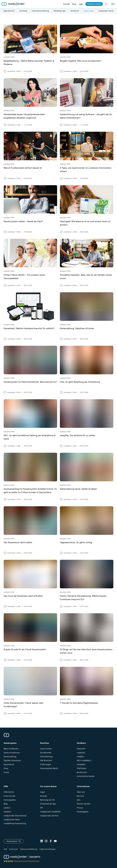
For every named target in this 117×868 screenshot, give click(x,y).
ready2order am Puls (49, 816)
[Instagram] (46, 841)
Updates (7, 812)
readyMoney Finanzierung (15, 823)
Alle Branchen (46, 760)
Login (81, 4)
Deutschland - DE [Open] (15, 841)
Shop (74, 4)
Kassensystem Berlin (49, 768)
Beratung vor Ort (48, 800)
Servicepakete (10, 800)
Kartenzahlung (10, 757)
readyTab (81, 753)
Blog (6, 804)
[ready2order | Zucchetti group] (22, 857)
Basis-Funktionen (11, 749)
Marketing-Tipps (60, 11)
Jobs (79, 800)
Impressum (14, 849)
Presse (80, 808)
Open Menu (113, 4)
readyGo (81, 757)
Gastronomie (46, 749)
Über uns (81, 792)
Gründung (23, 11)
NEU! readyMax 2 (84, 760)
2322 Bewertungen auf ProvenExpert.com (26, 861)
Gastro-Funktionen (12, 753)
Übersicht (81, 749)
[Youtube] (55, 841)
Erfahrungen (46, 764)
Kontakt (67, 4)
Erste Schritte (10, 796)
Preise (6, 772)
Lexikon (7, 808)
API (42, 808)
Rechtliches (75, 11)
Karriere (80, 796)
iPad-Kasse (82, 768)
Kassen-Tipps (89, 11)
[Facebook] (51, 841)
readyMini (81, 764)
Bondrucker (82, 772)
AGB (5, 849)
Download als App (48, 804)
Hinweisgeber (83, 812)
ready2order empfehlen (50, 812)
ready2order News (12, 820)
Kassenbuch (9, 764)
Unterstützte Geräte (86, 776)
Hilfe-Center (9, 792)
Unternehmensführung (40, 11)
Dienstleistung (46, 757)
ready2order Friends (106, 11)
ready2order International (15, 816)
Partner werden (84, 804)
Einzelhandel (46, 753)
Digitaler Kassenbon (12, 760)
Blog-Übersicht (9, 11)
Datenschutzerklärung (29, 849)
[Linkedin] (42, 841)
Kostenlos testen (94, 4)
